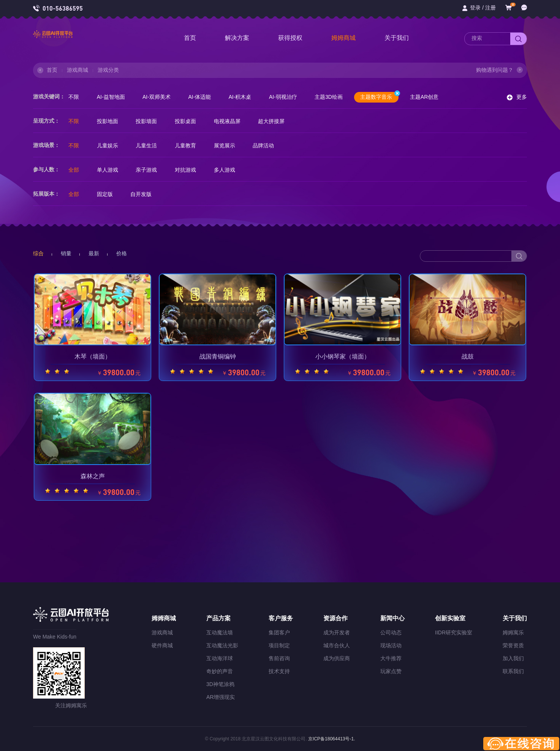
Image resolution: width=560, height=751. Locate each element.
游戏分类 (108, 70)
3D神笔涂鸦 (220, 684)
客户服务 (281, 618)
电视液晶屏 (229, 121)
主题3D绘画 (332, 97)
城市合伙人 (337, 645)
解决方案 (237, 38)
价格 (122, 253)
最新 (94, 253)
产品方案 (218, 618)
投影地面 (108, 121)
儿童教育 (187, 145)
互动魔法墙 (220, 632)
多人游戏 (227, 170)
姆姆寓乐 (513, 632)
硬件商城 (162, 645)
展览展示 (227, 145)
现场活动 (391, 645)
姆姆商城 (343, 38)
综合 (38, 253)
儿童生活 (148, 145)
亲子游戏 (148, 170)
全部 (74, 170)
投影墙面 (148, 121)
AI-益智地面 (112, 97)
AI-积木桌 (243, 97)
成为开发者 (337, 632)
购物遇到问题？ (495, 70)
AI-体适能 (202, 97)
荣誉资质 (513, 645)
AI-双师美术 (158, 97)
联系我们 (513, 671)
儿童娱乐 (108, 145)
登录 (475, 8)
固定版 (106, 194)
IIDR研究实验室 (454, 632)
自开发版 (142, 194)
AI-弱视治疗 (286, 97)
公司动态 (391, 632)
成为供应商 (337, 658)
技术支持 (279, 671)
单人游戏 (108, 170)
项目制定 (279, 645)
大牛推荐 (391, 658)
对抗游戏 (187, 170)
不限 (74, 97)
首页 (190, 38)
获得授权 (290, 38)
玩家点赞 (391, 671)
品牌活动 (266, 145)
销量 (66, 253)
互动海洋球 (220, 658)
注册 (490, 8)
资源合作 (335, 618)
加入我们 (513, 658)
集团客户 (279, 632)
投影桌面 (187, 121)
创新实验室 (450, 618)
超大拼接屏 (274, 121)
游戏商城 (78, 70)
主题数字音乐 (384, 96)
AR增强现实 (221, 697)
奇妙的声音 (220, 671)
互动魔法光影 (222, 645)
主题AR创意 (429, 97)
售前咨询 (279, 658)
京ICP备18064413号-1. (331, 739)
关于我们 (397, 38)
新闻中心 (392, 618)
